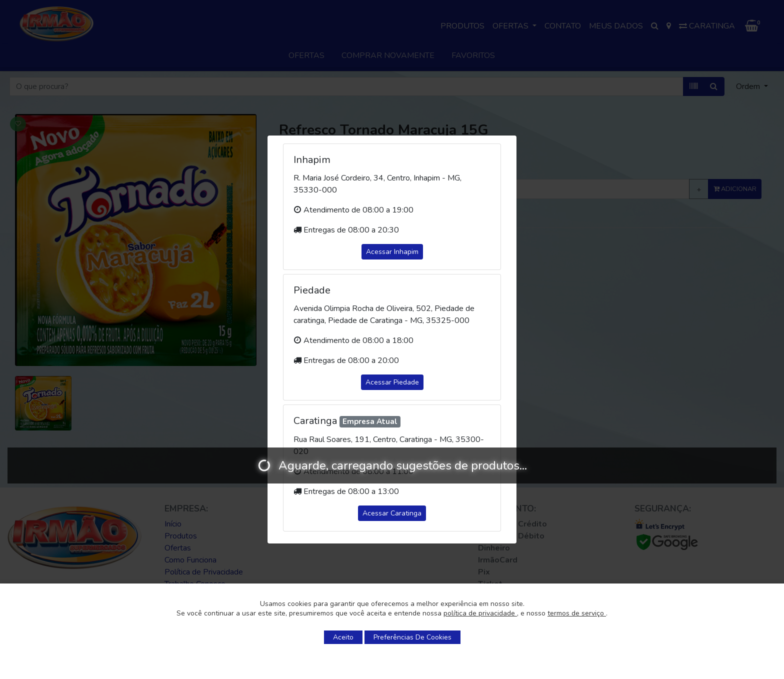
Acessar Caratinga (392, 513)
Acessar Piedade (392, 382)
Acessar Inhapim (392, 252)
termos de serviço (577, 613)
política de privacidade (480, 613)
